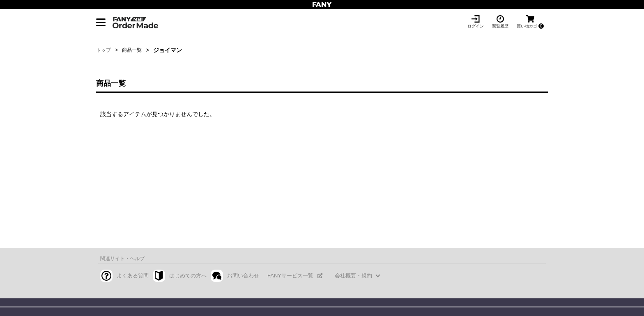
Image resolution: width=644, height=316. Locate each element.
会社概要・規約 (353, 276)
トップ (103, 50)
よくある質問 (133, 276)
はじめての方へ (188, 276)
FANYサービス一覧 (290, 276)
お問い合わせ (243, 276)
